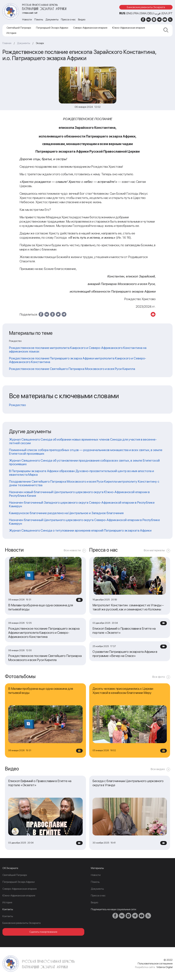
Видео (82, 19)
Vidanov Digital (164, 967)
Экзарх (40, 43)
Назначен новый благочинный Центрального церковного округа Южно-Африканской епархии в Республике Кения (79, 494)
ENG (129, 13)
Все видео (158, 769)
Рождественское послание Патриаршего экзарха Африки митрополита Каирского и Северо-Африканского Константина (78, 360)
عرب (158, 13)
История (11, 33)
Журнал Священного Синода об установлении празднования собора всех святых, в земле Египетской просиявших (84, 462)
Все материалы (154, 550)
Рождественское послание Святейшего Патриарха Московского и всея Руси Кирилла (72, 369)
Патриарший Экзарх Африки (52, 28)
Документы (52, 19)
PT (171, 13)
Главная (7, 43)
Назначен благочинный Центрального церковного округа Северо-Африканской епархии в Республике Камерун (84, 522)
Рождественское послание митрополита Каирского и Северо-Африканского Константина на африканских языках (78, 350)
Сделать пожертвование (43, 932)
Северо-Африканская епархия (90, 28)
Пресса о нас (68, 19)
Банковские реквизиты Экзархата (146, 7)
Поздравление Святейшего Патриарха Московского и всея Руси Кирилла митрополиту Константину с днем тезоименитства (84, 483)
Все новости (72, 550)
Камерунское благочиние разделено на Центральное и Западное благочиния (66, 513)
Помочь (39, 19)
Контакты (8, 916)
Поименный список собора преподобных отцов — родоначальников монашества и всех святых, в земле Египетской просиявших (86, 452)
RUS (122, 13)
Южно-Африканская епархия (129, 28)
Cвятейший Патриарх (19, 28)
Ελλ (165, 13)
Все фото (159, 677)
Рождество (17, 405)
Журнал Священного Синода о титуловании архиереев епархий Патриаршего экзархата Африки (80, 530)
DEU (150, 13)
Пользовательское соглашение (155, 963)
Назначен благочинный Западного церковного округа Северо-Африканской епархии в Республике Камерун (82, 504)
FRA (136, 13)
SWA (143, 13)
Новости (27, 19)
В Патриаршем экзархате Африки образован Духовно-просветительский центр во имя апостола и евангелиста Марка (82, 473)
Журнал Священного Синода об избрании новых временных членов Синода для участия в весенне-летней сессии (83, 441)
